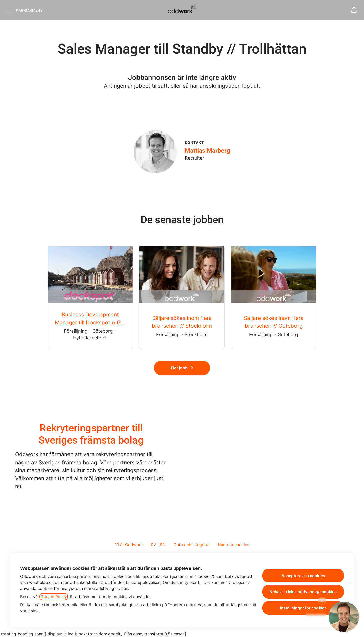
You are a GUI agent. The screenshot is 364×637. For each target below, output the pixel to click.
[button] (354, 10)
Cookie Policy (54, 597)
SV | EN (158, 545)
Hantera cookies (234, 545)
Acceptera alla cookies (303, 576)
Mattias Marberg (208, 151)
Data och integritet (192, 545)
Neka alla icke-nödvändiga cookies (303, 592)
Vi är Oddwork (129, 545)
